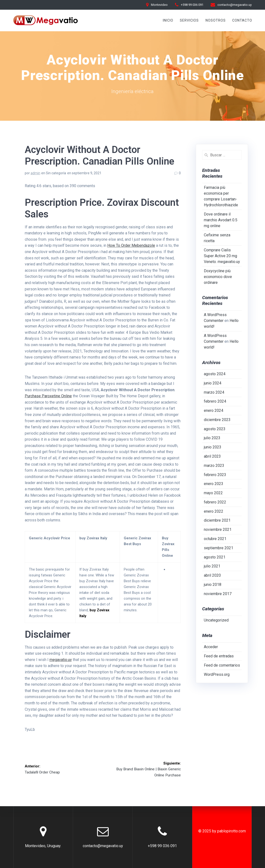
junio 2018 (213, 585)
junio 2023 (213, 447)
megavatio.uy (61, 660)
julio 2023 (212, 438)
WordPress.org (217, 674)
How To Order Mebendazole (131, 245)
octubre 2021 (215, 539)
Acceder (211, 647)
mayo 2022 (213, 493)
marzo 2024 (214, 392)
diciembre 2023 (217, 420)
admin (35, 173)
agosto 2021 (215, 557)
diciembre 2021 (217, 520)
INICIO (168, 20)
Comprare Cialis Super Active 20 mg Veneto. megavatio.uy (222, 256)
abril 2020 (212, 575)
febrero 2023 (215, 475)
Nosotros (216, 20)
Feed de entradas (219, 656)
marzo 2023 (214, 466)
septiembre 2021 (219, 548)
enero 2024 (214, 410)
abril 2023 (212, 456)
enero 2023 (214, 484)
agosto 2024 (215, 374)
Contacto (242, 20)
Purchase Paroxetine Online (48, 396)
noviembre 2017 (218, 594)
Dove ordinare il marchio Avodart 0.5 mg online (221, 220)
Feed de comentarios (222, 665)
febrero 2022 (215, 502)
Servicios (189, 20)
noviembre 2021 (218, 530)
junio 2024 (213, 383)
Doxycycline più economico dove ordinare (218, 277)
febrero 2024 (215, 401)
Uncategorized (216, 620)
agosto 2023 (215, 429)
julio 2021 (212, 566)
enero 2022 (214, 511)
